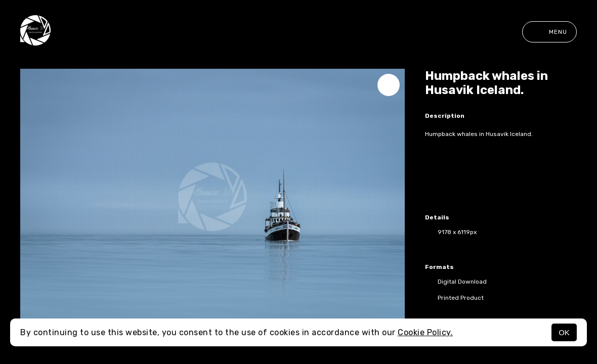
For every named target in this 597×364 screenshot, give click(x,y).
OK (564, 332)
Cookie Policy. (425, 332)
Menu (549, 32)
